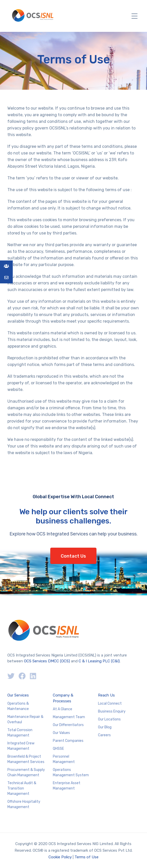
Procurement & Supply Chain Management (26, 772)
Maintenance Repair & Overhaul (25, 719)
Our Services (18, 695)
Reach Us (106, 695)
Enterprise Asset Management (67, 786)
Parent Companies (68, 741)
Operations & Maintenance (18, 706)
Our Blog (105, 727)
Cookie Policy (60, 857)
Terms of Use (87, 857)
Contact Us (73, 556)
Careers (104, 735)
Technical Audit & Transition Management (22, 788)
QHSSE (58, 749)
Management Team (69, 717)
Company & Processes (63, 698)
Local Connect (110, 703)
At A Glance (63, 709)
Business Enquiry (112, 711)
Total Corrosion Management (20, 733)
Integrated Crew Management (21, 746)
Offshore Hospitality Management (24, 804)
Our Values (61, 733)
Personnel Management (64, 759)
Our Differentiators (68, 725)
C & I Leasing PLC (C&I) (99, 661)
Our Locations (109, 719)
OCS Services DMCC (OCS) (47, 661)
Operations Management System (71, 772)
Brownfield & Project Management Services (26, 759)
